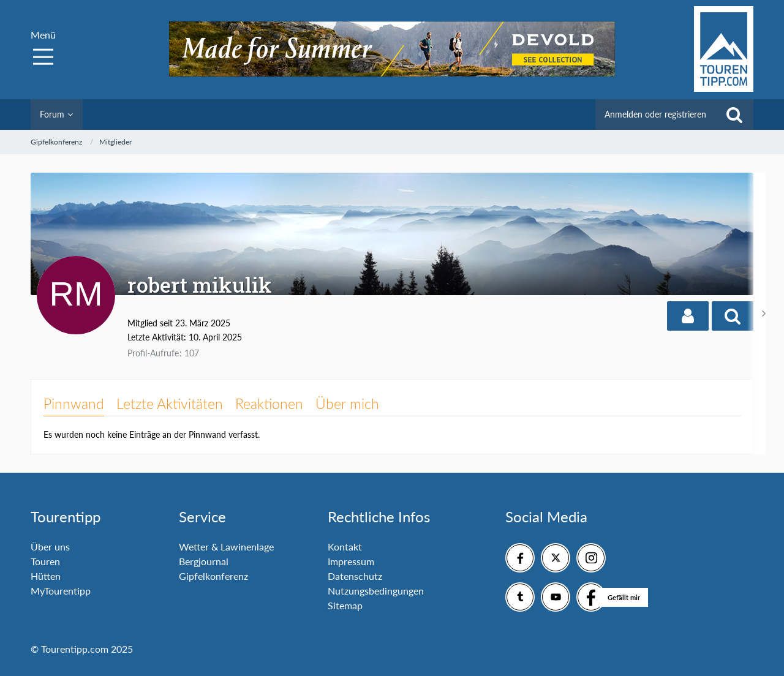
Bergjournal (204, 561)
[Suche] (734, 115)
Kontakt (345, 546)
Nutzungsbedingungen (376, 591)
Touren (45, 561)
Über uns (50, 546)
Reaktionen (269, 404)
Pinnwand (74, 404)
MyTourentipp (61, 591)
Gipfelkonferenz (213, 576)
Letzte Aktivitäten (170, 404)
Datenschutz (355, 576)
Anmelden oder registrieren (655, 114)
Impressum (351, 561)
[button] (688, 316)
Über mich (347, 404)
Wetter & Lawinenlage (226, 546)
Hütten (46, 576)
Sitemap (345, 605)
